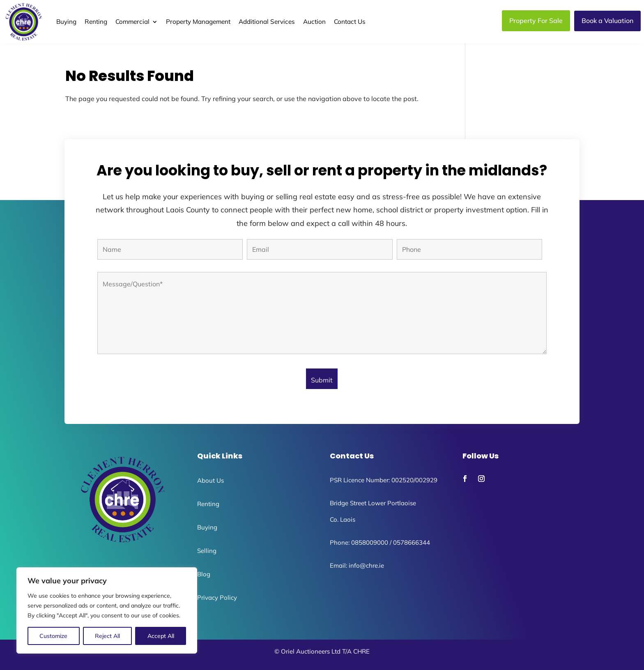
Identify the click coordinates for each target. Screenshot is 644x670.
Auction (314, 22)
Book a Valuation (607, 21)
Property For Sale (536, 21)
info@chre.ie (366, 565)
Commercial (132, 22)
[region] (107, 610)
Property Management (198, 22)
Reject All (107, 636)
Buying (66, 22)
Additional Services (267, 22)
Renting (96, 22)
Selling (207, 551)
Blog (204, 574)
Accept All (161, 636)
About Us (210, 480)
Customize (53, 636)
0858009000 (370, 542)
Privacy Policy (217, 597)
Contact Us (350, 22)
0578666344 (412, 542)
